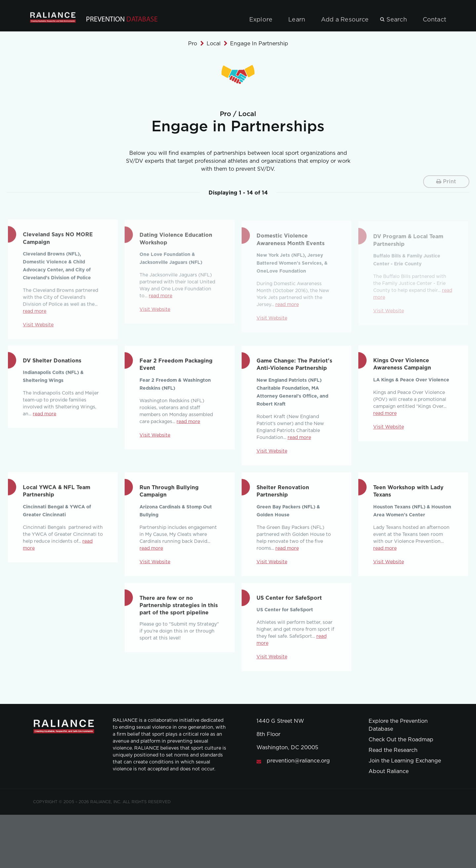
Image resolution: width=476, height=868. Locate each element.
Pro (193, 44)
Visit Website (155, 439)
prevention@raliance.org (298, 761)
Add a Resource (345, 20)
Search (397, 20)
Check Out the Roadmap (401, 740)
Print (446, 181)
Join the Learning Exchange (405, 761)
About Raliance (389, 771)
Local (214, 44)
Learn (297, 20)
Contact (435, 20)
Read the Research (393, 750)
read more (44, 417)
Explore (261, 20)
